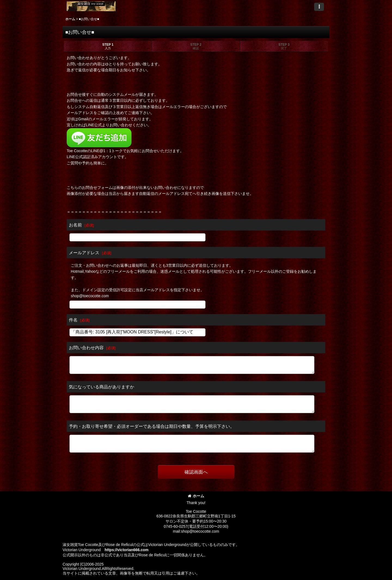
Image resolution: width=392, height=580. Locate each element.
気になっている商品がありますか (102, 387)
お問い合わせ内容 (86, 348)
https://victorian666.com (126, 550)
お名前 (75, 225)
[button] (319, 7)
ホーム (196, 496)
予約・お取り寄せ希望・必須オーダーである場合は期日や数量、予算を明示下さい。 (152, 426)
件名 (73, 320)
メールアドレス (84, 253)
